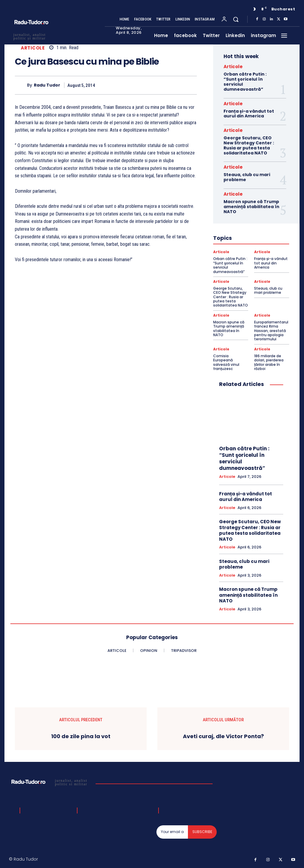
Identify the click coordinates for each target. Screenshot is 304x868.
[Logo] (50, 782)
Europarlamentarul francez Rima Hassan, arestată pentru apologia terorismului (271, 331)
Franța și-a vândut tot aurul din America (249, 114)
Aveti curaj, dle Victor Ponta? (223, 736)
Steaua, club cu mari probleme (247, 177)
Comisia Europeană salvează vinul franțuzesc (226, 362)
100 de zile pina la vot (81, 736)
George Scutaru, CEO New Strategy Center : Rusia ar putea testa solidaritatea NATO (249, 145)
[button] (236, 19)
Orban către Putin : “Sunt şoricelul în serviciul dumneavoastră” (245, 82)
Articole (33, 48)
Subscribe (202, 832)
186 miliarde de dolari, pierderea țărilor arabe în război (269, 362)
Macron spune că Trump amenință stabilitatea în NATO (251, 207)
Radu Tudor (47, 85)
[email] (172, 832)
